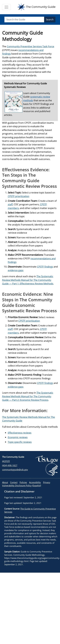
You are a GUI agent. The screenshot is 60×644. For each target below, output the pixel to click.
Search (50, 19)
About (5, 482)
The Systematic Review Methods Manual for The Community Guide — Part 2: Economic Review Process (28, 396)
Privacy (47, 482)
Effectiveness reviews (20, 433)
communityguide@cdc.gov (15, 470)
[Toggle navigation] (6, 7)
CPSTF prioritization (19, 196)
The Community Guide (36, 7)
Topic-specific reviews (20, 442)
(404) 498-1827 (10, 465)
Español (37, 485)
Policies (23, 482)
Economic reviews (18, 437)
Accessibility (35, 482)
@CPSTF (6, 461)
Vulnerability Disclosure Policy (17, 485)
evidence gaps (16, 270)
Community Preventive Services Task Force (30, 46)
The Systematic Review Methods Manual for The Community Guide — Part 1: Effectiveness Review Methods (28, 280)
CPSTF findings (45, 267)
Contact (14, 482)
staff (10, 204)
